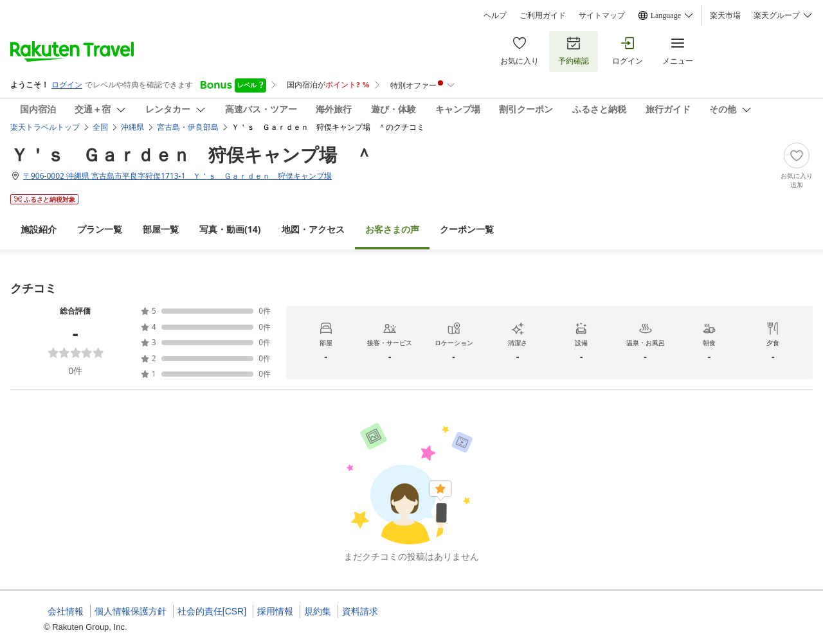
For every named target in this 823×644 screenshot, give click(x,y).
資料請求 (360, 611)
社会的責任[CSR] (212, 611)
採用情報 (275, 611)
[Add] (797, 166)
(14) (230, 229)
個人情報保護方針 (131, 611)
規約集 (318, 611)
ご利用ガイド (543, 15)
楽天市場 (725, 15)
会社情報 (66, 611)
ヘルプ (495, 15)
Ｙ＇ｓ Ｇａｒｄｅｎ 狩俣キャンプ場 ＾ (192, 154)
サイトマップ (602, 15)
